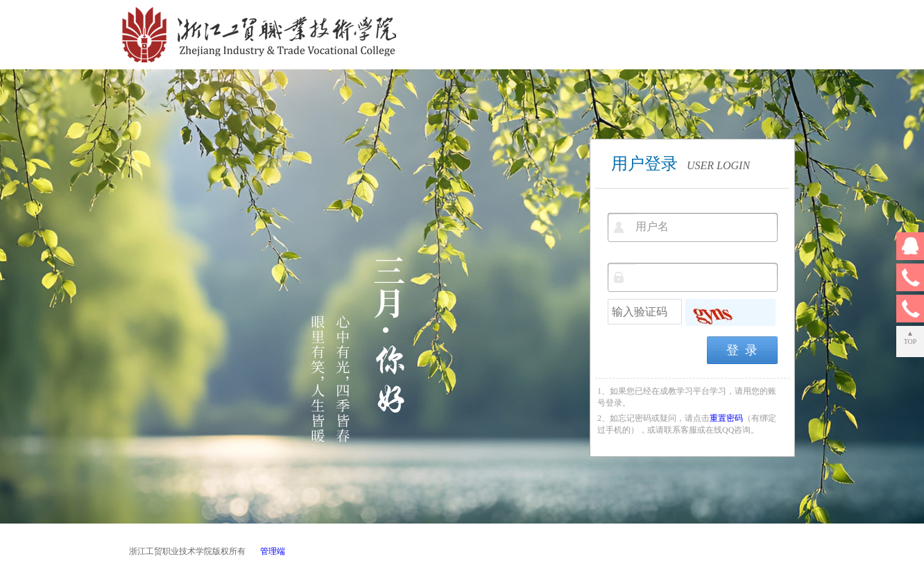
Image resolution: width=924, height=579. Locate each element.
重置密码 (726, 418)
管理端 (273, 551)
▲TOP (910, 337)
